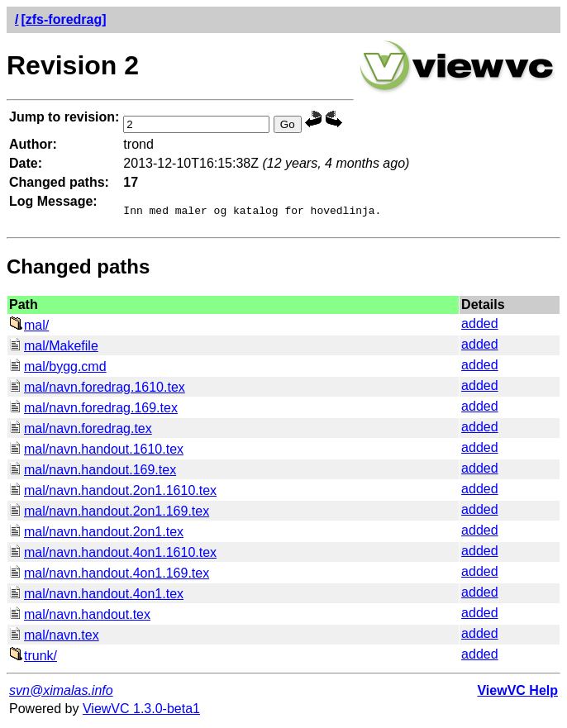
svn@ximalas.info (61, 693)
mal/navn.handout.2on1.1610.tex (113, 493)
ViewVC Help (517, 693)
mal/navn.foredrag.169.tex (93, 410)
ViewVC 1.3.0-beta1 (141, 711)
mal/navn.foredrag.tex (81, 431)
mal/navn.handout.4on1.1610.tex (113, 555)
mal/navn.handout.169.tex (93, 472)
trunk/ (33, 658)
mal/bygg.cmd (58, 369)
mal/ (29, 328)
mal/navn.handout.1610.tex (96, 452)
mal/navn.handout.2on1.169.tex (109, 514)
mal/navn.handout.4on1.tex (96, 596)
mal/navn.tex (54, 638)
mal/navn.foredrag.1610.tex (97, 390)
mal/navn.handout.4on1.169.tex (109, 576)
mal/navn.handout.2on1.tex (96, 534)
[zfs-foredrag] (63, 19)
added (480, 326)
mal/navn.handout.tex (80, 617)
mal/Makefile (54, 348)
